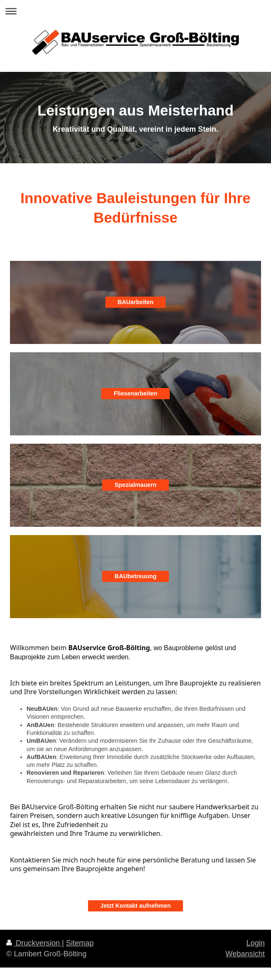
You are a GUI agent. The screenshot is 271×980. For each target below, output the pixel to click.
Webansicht (245, 954)
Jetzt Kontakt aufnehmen (136, 906)
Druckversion (34, 943)
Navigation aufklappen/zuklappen (135, 11)
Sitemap (80, 943)
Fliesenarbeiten (135, 393)
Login (255, 943)
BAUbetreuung (135, 576)
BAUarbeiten (135, 302)
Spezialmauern (135, 485)
